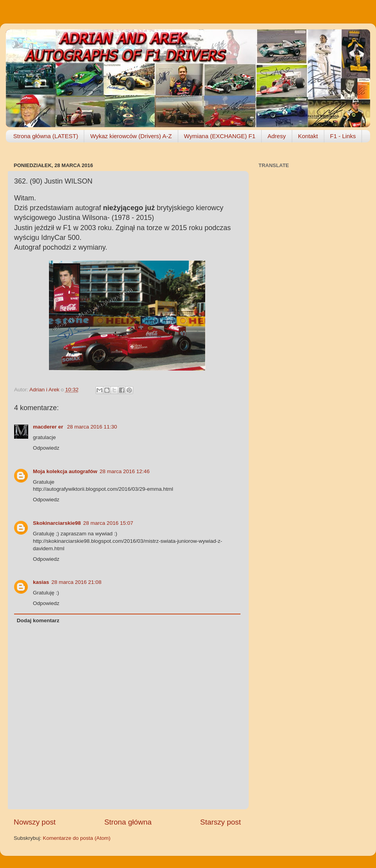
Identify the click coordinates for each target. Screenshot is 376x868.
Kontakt (308, 136)
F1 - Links (343, 136)
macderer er (49, 427)
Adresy (277, 136)
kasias (41, 582)
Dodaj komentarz (38, 620)
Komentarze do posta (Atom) (77, 838)
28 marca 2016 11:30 (92, 427)
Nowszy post (35, 822)
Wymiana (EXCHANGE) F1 (220, 136)
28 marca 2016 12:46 (125, 471)
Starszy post (221, 822)
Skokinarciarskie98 (57, 523)
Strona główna (128, 822)
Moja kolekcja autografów (65, 471)
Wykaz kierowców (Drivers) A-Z (131, 136)
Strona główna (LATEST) (46, 136)
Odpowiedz (46, 448)
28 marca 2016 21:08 (76, 582)
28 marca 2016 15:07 (108, 523)
